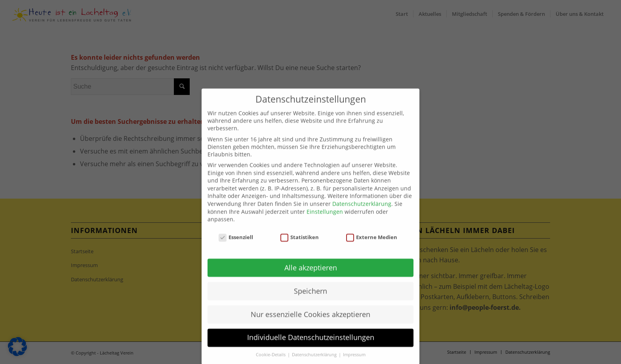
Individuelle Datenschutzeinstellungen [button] (311, 348)
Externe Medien (372, 248)
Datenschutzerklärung (362, 214)
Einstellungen (325, 222)
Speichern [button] (310, 301)
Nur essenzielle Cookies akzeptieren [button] (310, 324)
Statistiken (300, 248)
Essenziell (236, 248)
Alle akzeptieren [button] (311, 278)
